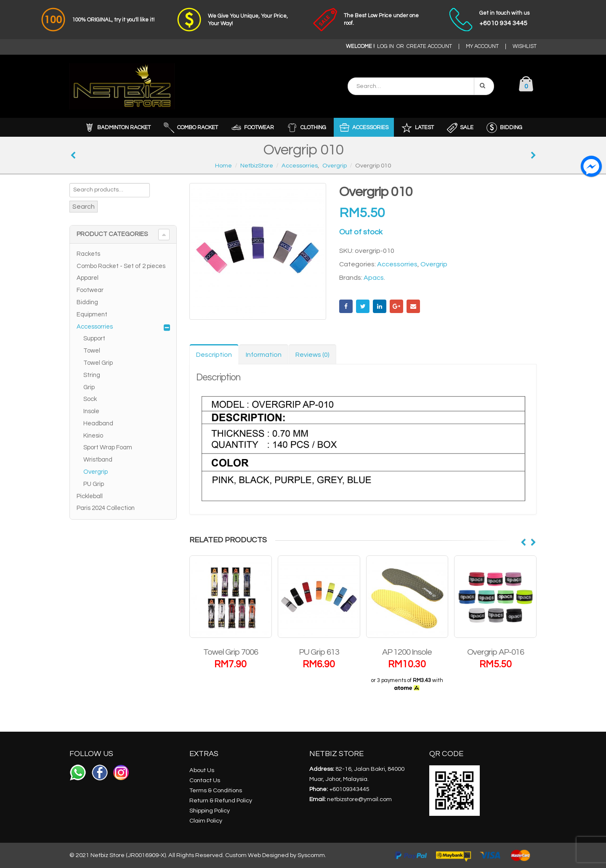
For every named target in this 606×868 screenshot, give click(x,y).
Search (84, 207)
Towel (92, 351)
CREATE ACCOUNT (429, 46)
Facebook (346, 306)
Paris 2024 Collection (106, 508)
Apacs (374, 278)
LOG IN (385, 46)
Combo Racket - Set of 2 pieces (121, 266)
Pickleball (90, 496)
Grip (89, 387)
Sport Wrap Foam (108, 447)
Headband (98, 423)
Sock (90, 399)
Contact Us (205, 780)
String (92, 375)
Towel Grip (98, 363)
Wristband (98, 460)
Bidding (87, 302)
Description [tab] (214, 355)
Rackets (88, 254)
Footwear (90, 290)
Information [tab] (264, 355)
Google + (396, 306)
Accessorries (397, 264)
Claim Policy (206, 821)
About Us (202, 770)
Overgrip (434, 264)
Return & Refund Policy (221, 800)
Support (94, 338)
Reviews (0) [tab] (312, 355)
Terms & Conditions (216, 790)
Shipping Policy (210, 811)
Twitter (363, 306)
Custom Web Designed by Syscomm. (276, 855)
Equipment (92, 315)
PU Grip (94, 484)
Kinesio (93, 436)
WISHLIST (525, 46)
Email (413, 306)
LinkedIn (380, 306)
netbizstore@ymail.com (359, 799)
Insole (91, 411)
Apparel (88, 278)
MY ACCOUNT (482, 46)
